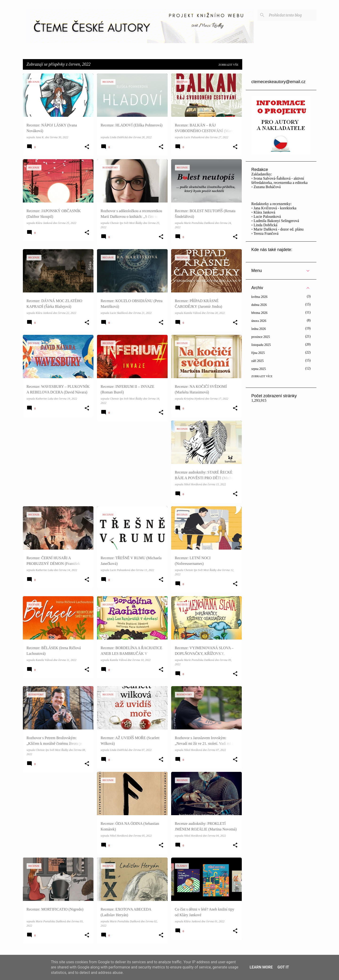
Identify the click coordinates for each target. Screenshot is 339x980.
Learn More (261, 967)
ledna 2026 (259, 329)
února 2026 (259, 321)
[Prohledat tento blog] (292, 15)
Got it (283, 967)
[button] (87, 147)
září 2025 (258, 361)
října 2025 (258, 353)
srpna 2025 (259, 369)
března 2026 (260, 313)
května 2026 (260, 297)
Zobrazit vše (228, 65)
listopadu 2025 (261, 345)
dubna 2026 (259, 305)
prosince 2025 (261, 337)
